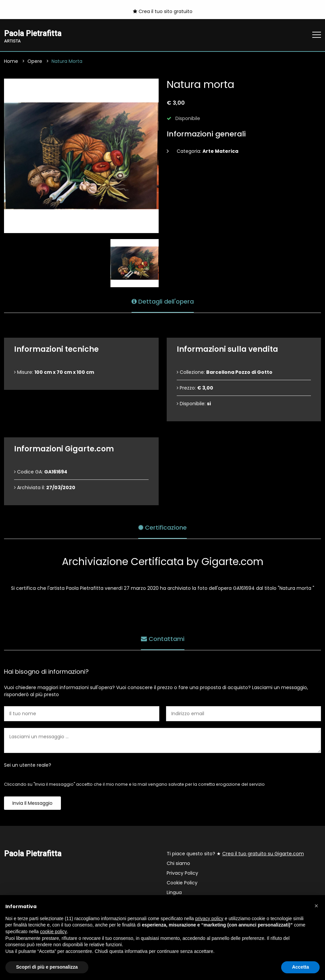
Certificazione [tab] (162, 527)
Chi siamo (178, 863)
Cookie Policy (182, 883)
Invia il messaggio (32, 803)
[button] (316, 906)
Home (11, 61)
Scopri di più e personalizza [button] (47, 967)
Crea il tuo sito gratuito (163, 11)
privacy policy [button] (209, 918)
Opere (35, 61)
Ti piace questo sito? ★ (235, 854)
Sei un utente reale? (28, 765)
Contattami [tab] (163, 639)
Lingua (174, 892)
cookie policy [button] (54, 932)
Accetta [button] (300, 967)
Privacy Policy (182, 873)
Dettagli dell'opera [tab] (163, 301)
